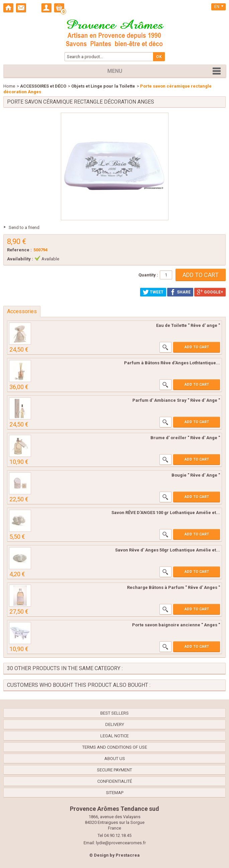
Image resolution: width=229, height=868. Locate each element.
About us (115, 759)
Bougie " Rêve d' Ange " (196, 475)
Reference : (19, 250)
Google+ (210, 292)
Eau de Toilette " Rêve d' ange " (188, 325)
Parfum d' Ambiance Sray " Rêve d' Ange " (176, 400)
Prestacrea (128, 855)
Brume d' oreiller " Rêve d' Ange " (185, 438)
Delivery (115, 724)
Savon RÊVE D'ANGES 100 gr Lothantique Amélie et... (166, 513)
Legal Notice (114, 736)
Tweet (153, 292)
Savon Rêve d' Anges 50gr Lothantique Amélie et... (167, 550)
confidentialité (115, 781)
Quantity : (148, 275)
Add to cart (197, 347)
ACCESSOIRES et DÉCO (43, 86)
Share (180, 292)
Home (9, 86)
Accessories (22, 311)
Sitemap (115, 793)
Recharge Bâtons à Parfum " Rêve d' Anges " (174, 587)
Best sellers (114, 713)
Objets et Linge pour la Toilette (103, 86)
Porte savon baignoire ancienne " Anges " (176, 625)
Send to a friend (24, 227)
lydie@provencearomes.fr (121, 843)
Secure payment (114, 770)
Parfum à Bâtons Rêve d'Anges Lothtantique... (172, 363)
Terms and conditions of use (115, 747)
